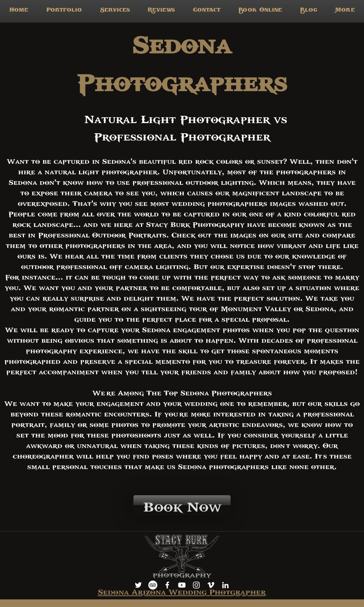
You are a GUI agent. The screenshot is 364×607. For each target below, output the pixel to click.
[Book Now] (182, 505)
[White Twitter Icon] (138, 585)
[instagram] (196, 585)
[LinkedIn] (225, 585)
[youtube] (182, 585)
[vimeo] (211, 585)
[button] (115, 11)
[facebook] (167, 585)
